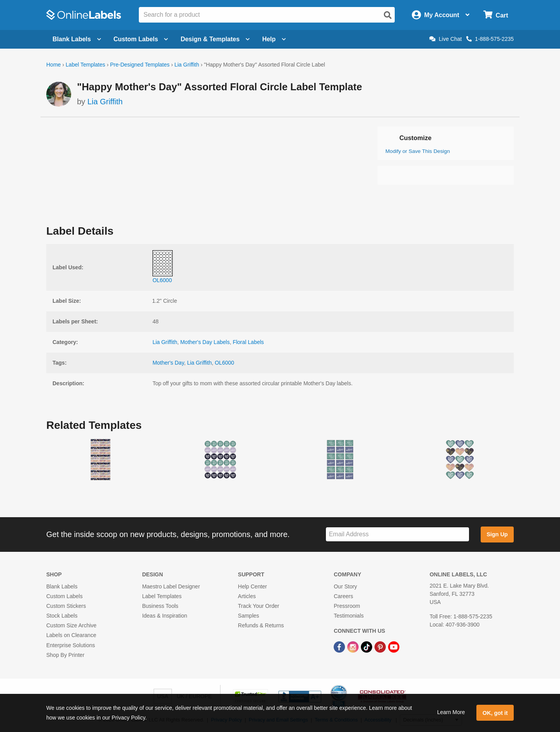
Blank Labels (62, 586)
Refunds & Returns (261, 625)
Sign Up (497, 534)
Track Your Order (259, 606)
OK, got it (495, 713)
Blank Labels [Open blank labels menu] (77, 39)
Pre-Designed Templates (140, 65)
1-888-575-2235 (490, 39)
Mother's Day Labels (205, 342)
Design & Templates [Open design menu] (215, 39)
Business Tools (160, 606)
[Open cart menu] (496, 15)
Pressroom (347, 606)
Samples (248, 616)
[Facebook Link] (340, 647)
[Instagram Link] (354, 647)
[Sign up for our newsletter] (397, 535)
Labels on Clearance (71, 635)
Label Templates (86, 65)
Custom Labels (64, 596)
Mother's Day (168, 363)
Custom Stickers (66, 606)
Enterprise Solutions (71, 645)
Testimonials (349, 616)
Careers (343, 596)
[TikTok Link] (367, 647)
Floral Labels (248, 342)
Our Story (345, 586)
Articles (247, 596)
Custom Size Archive (71, 625)
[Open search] (388, 15)
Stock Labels (62, 616)
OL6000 (224, 363)
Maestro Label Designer (171, 586)
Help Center (253, 586)
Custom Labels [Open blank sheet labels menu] (141, 39)
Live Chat (445, 39)
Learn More (451, 712)
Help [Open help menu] (274, 39)
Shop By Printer (65, 655)
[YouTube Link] (394, 647)
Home (53, 65)
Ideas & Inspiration (164, 616)
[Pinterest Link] (381, 647)
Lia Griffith (187, 65)
